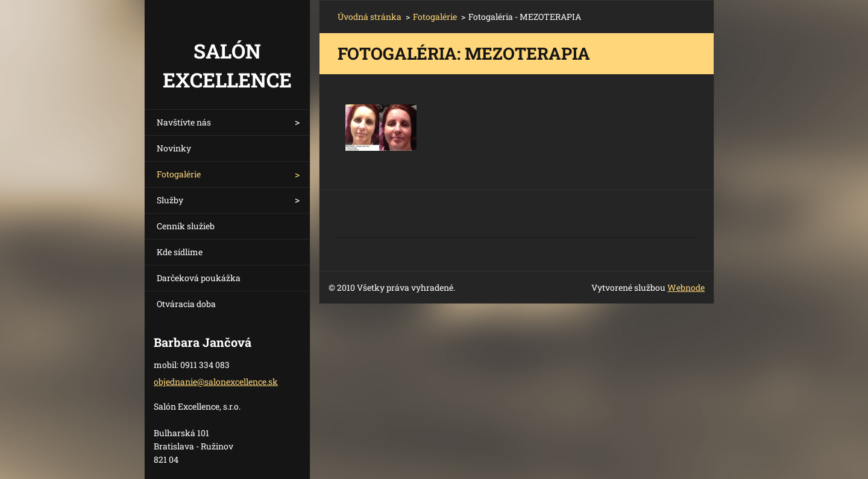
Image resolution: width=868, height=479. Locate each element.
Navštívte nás (184, 122)
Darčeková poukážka (199, 278)
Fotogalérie (179, 174)
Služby (170, 200)
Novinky (174, 148)
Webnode (686, 287)
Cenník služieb (186, 226)
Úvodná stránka (370, 17)
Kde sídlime (180, 252)
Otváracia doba (186, 304)
